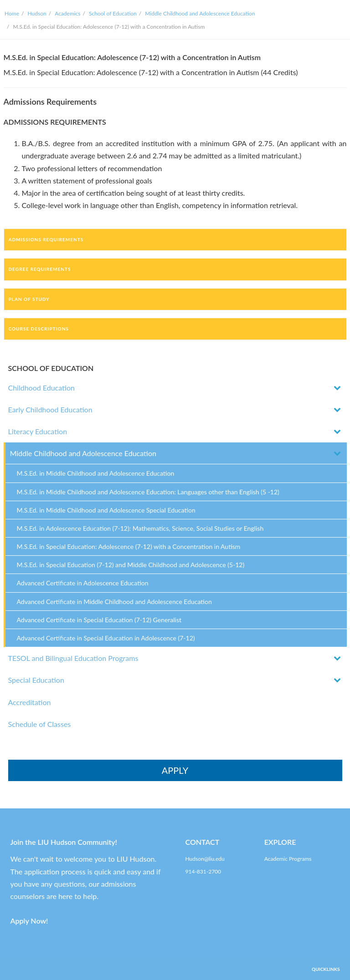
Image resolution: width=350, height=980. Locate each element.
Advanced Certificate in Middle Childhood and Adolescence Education (114, 602)
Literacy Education (38, 431)
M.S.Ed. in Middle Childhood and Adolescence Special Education (106, 510)
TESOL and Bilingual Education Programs (73, 658)
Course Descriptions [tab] (39, 329)
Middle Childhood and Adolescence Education (200, 13)
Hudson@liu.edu (205, 859)
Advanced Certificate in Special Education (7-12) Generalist (99, 620)
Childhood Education (41, 388)
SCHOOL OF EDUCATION (51, 368)
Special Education (36, 680)
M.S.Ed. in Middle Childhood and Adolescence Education (96, 473)
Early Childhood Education (50, 409)
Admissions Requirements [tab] (46, 239)
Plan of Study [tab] (29, 299)
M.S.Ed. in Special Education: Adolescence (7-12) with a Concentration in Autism (129, 546)
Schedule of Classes (40, 724)
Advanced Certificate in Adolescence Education (83, 583)
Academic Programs (288, 859)
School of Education (113, 13)
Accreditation (30, 702)
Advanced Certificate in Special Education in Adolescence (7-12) (106, 638)
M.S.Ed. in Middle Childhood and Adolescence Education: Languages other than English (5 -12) (148, 492)
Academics (67, 13)
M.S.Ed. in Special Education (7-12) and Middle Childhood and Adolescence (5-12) (131, 565)
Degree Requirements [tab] (40, 269)
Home (12, 13)
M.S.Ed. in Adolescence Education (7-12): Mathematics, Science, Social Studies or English (140, 528)
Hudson (37, 13)
